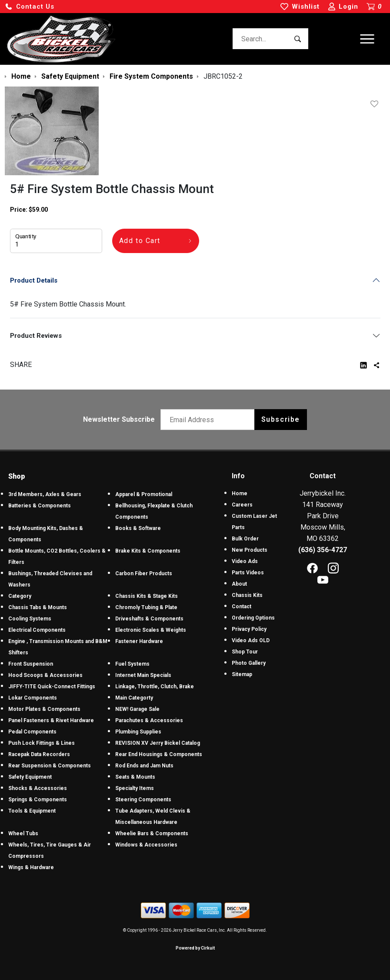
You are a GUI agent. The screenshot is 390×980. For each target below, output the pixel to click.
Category (20, 596)
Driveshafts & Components (149, 619)
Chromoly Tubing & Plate (146, 607)
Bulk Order (245, 539)
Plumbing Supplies (138, 732)
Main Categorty (134, 698)
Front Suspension (31, 664)
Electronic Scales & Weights (151, 630)
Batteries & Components (40, 506)
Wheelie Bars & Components (152, 833)
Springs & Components (38, 800)
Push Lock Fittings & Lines (42, 743)
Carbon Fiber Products (144, 573)
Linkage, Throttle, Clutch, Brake (155, 687)
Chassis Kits (247, 595)
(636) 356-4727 (323, 550)
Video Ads (245, 561)
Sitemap (242, 674)
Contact (242, 607)
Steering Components (143, 800)
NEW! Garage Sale (137, 709)
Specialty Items (135, 788)
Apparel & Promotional (144, 494)
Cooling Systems (30, 619)
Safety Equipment (30, 777)
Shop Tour (245, 652)
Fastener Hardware (139, 641)
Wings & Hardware (31, 867)
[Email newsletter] (209, 420)
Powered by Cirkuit (195, 948)
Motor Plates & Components (44, 709)
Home (240, 493)
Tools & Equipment (32, 811)
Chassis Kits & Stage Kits (147, 596)
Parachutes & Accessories (149, 720)
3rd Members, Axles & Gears (45, 494)
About (239, 584)
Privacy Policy (249, 629)
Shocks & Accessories (38, 788)
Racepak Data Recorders (39, 754)
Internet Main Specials (143, 675)
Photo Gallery (249, 663)
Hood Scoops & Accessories (45, 675)
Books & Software (138, 528)
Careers (242, 505)
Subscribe (281, 419)
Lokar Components (33, 698)
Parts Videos (248, 573)
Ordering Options (253, 618)
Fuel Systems (132, 664)
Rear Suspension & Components (50, 766)
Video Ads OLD (251, 640)
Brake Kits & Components (148, 551)
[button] (30, 7)
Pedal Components (32, 732)
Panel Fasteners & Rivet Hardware (51, 720)
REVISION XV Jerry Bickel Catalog (158, 743)
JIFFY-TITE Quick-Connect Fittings (52, 687)
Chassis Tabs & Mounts (38, 607)
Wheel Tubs (23, 833)
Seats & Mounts (135, 777)
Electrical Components (37, 630)
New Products (250, 550)
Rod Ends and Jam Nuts (144, 766)
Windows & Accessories (146, 845)
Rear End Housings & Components (159, 754)
